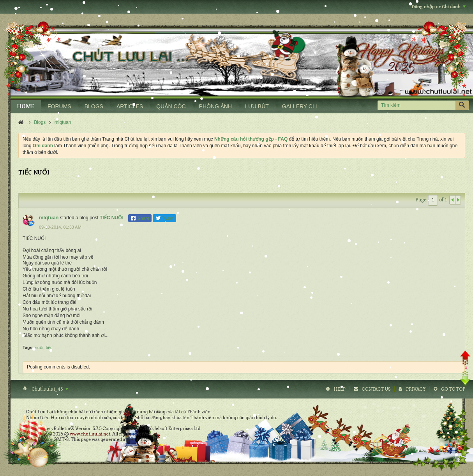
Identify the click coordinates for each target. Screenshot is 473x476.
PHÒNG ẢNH (215, 106)
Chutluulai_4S (49, 389)
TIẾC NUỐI (111, 218)
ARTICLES (130, 106)
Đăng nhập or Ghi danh (439, 7)
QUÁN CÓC (171, 106)
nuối (39, 347)
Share (140, 218)
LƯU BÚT (257, 106)
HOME (26, 107)
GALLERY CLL (300, 106)
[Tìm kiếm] (416, 105)
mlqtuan (63, 122)
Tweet (164, 218)
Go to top (453, 389)
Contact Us (376, 389)
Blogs (40, 122)
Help (340, 389)
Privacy (416, 389)
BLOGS (94, 106)
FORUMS (59, 106)
